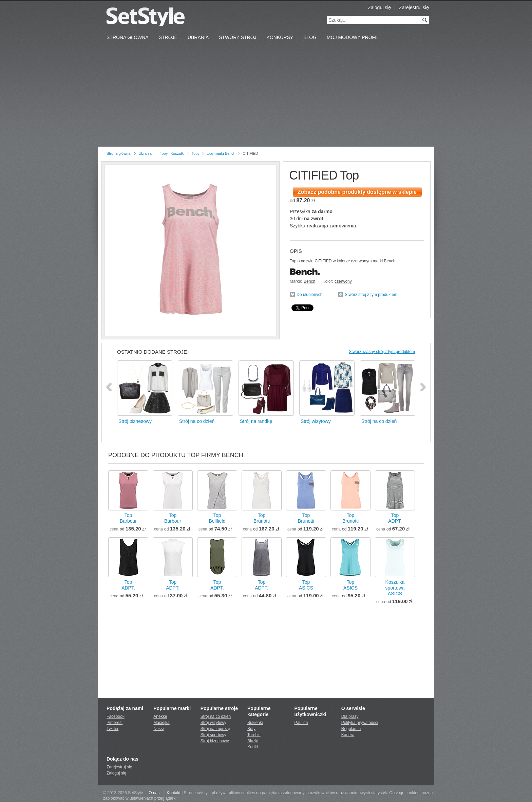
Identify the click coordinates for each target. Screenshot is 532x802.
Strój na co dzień (216, 716)
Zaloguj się (379, 7)
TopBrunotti (262, 518)
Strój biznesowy (215, 741)
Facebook (116, 716)
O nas (154, 793)
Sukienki (255, 723)
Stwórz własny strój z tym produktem (382, 352)
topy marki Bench (221, 153)
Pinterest (115, 723)
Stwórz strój (237, 37)
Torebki (254, 735)
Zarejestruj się (414, 7)
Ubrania (198, 37)
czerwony (343, 281)
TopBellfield (217, 518)
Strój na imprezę (215, 729)
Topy (196, 153)
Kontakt (174, 793)
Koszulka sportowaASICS (395, 588)
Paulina (301, 723)
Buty (251, 729)
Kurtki (253, 747)
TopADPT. (395, 518)
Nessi (158, 729)
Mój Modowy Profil (353, 37)
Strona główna (118, 153)
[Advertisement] (266, 96)
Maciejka (161, 723)
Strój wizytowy (213, 723)
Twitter (112, 729)
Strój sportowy (213, 735)
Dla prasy (350, 716)
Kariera (348, 735)
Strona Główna (128, 37)
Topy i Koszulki (172, 153)
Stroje (168, 37)
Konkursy (280, 37)
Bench (309, 281)
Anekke (160, 716)
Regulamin (351, 729)
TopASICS (306, 585)
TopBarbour (128, 518)
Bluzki (253, 741)
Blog (310, 37)
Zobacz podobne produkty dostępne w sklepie (357, 192)
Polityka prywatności (360, 723)
